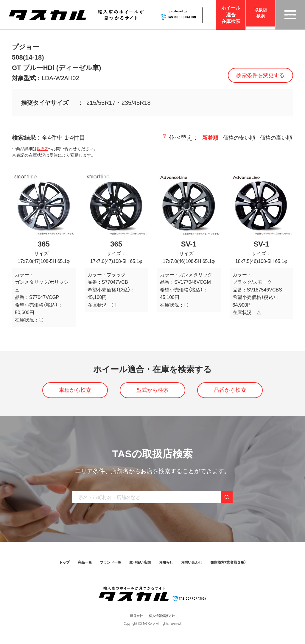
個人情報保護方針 (163, 619)
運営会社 (135, 619)
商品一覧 (74, 566)
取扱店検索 (261, 15)
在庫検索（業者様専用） (240, 566)
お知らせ (168, 566)
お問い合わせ (197, 566)
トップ (51, 566)
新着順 (202, 138)
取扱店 (43, 149)
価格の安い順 (234, 138)
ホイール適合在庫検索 (231, 15)
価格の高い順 (274, 138)
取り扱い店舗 (138, 566)
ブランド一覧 (104, 566)
